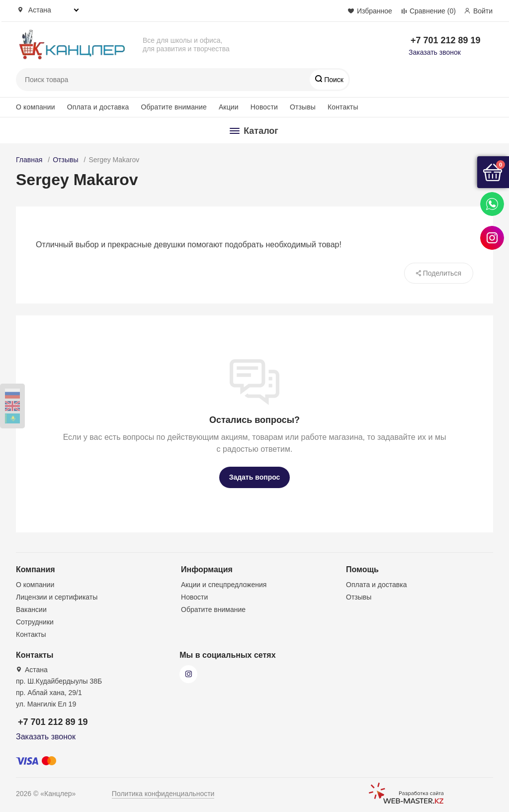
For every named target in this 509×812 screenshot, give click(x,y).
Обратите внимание (173, 107)
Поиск (333, 80)
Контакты (343, 107)
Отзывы (303, 107)
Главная (29, 160)
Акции (229, 107)
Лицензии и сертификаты (57, 597)
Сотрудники (35, 622)
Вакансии (31, 609)
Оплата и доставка (98, 107)
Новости (264, 107)
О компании (36, 107)
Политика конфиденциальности (163, 794)
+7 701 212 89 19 (446, 40)
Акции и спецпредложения (224, 585)
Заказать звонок (435, 52)
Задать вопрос (255, 477)
